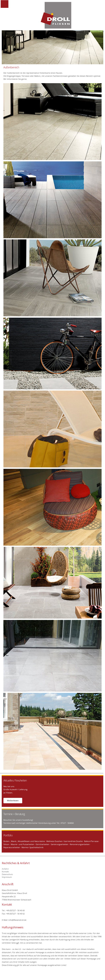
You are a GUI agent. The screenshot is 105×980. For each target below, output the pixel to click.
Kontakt (5, 872)
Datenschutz (7, 874)
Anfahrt (5, 869)
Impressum (7, 877)
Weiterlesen (13, 801)
